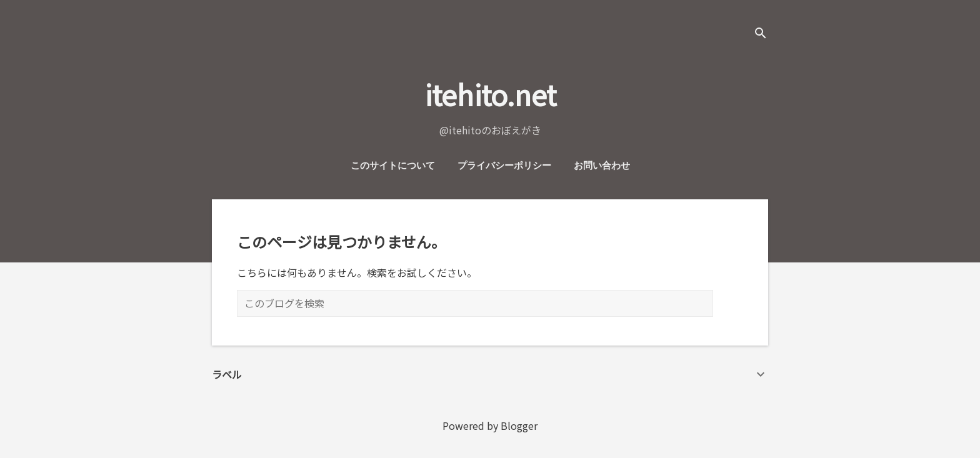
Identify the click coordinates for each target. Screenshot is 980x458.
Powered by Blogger (490, 426)
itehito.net (490, 94)
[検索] (761, 34)
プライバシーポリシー (504, 166)
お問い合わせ (602, 166)
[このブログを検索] (475, 303)
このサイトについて (393, 166)
